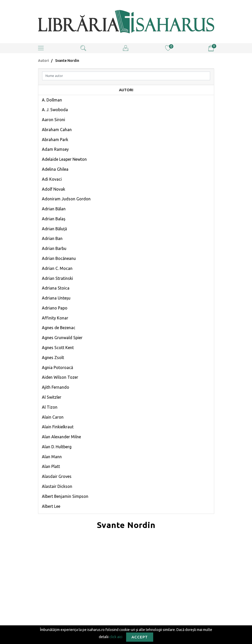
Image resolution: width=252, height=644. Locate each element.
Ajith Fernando (56, 387)
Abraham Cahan (57, 130)
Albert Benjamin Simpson (65, 496)
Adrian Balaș (54, 219)
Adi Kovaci (52, 179)
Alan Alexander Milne (61, 437)
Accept (140, 637)
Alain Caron (53, 417)
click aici (116, 637)
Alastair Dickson (57, 486)
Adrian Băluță (54, 229)
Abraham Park (55, 140)
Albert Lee (51, 506)
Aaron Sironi (53, 120)
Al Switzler (52, 397)
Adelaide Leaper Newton (64, 159)
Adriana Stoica (56, 288)
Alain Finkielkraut (58, 427)
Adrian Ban (52, 238)
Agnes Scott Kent (58, 348)
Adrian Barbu (54, 248)
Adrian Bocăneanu (59, 258)
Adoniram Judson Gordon (66, 199)
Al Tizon (50, 407)
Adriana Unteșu (56, 298)
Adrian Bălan (54, 209)
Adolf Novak (53, 189)
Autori (44, 61)
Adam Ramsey (55, 149)
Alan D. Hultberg (57, 447)
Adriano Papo (55, 308)
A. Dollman (52, 100)
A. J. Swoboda (55, 110)
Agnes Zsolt (53, 358)
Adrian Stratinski (57, 278)
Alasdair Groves (57, 476)
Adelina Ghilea (55, 169)
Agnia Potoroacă (57, 367)
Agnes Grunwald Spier (62, 338)
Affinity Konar (55, 318)
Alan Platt (51, 466)
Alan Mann (52, 457)
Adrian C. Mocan (57, 268)
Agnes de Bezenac (59, 328)
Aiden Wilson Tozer (60, 377)
